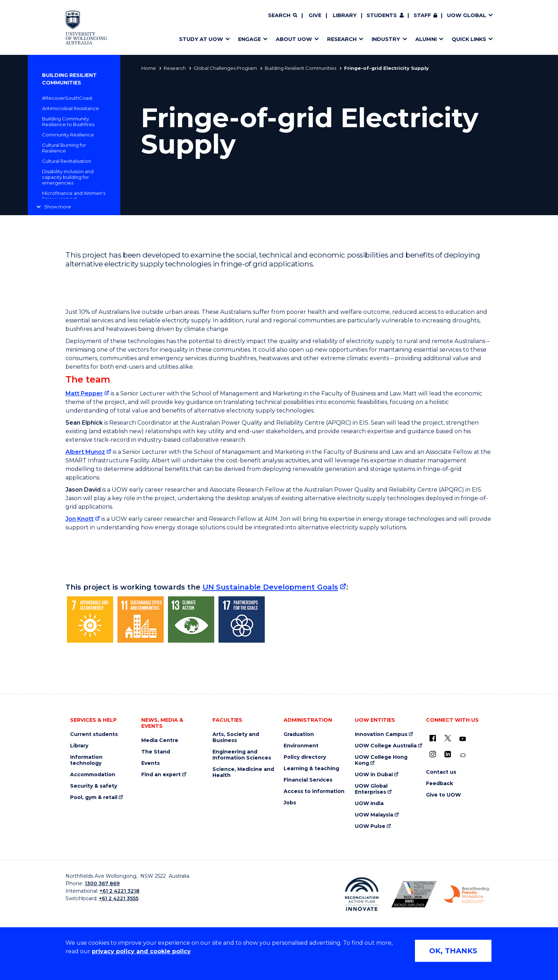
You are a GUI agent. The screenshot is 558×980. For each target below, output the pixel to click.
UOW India (369, 803)
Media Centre (160, 740)
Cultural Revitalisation (67, 161)
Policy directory (305, 757)
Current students (94, 734)
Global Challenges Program (225, 68)
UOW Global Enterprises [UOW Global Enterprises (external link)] (371, 789)
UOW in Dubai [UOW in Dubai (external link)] (374, 775)
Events (151, 763)
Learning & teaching (311, 769)
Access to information (314, 791)
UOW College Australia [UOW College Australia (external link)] (386, 746)
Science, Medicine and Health (243, 772)
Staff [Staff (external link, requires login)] (422, 15)
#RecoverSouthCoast (67, 98)
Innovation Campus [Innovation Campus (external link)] (381, 734)
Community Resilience (68, 135)
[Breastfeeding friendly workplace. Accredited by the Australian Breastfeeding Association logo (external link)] (466, 895)
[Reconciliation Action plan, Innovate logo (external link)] (362, 894)
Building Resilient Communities (301, 68)
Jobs (290, 803)
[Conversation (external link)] (463, 755)
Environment (301, 746)
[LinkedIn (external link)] (448, 754)
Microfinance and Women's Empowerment (74, 196)
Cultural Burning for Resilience (64, 148)
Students (382, 15)
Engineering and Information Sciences (242, 755)
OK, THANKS (453, 951)
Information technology (86, 760)
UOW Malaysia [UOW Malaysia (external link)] (374, 815)
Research (175, 68)
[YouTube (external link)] (463, 739)
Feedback (439, 784)
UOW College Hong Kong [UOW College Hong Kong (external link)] (381, 760)
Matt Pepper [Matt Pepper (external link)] (84, 393)
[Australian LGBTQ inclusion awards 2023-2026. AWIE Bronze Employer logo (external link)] (414, 894)
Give (315, 15)
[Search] (283, 16)
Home (149, 68)
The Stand (156, 752)
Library (345, 15)
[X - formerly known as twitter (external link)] (448, 738)
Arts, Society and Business (236, 737)
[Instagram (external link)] (433, 754)
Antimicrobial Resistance (70, 108)
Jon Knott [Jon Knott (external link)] (80, 519)
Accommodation (93, 775)
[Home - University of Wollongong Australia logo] (86, 27)
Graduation (299, 734)
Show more (58, 207)
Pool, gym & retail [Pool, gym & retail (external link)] (94, 797)
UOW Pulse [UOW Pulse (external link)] (370, 826)
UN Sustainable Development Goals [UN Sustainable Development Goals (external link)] (270, 587)
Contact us (441, 772)
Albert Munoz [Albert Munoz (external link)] (85, 452)
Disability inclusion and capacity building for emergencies (68, 177)
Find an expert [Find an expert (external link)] (161, 775)
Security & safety (94, 786)
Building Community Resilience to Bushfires (68, 121)
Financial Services (308, 780)
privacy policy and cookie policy (141, 951)
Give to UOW (443, 795)
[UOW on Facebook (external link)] (433, 738)
